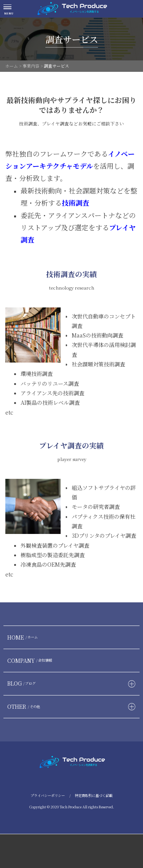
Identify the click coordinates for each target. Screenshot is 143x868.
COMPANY (31, 661)
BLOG (22, 683)
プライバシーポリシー (48, 795)
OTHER (25, 706)
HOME (23, 637)
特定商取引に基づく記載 (94, 795)
